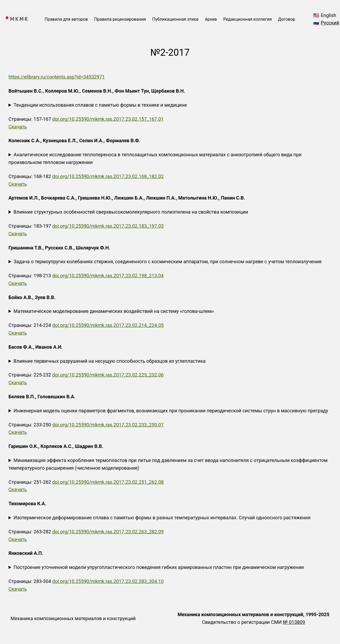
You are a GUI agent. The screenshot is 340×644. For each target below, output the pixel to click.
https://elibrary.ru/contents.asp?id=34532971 (57, 77)
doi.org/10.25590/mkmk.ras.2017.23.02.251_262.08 (108, 482)
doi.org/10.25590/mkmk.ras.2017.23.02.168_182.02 (108, 176)
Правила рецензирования (120, 19)
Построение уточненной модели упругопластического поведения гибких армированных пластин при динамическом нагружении (159, 567)
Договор (287, 19)
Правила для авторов (66, 19)
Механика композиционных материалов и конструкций (73, 618)
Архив (211, 19)
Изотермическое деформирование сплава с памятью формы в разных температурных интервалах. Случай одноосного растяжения (162, 518)
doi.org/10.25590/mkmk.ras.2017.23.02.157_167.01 (108, 119)
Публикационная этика (175, 19)
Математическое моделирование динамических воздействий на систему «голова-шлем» (114, 311)
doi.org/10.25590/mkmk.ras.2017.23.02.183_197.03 (108, 226)
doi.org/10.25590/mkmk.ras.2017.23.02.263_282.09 (108, 532)
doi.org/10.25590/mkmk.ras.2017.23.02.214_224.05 (108, 325)
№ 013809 (294, 622)
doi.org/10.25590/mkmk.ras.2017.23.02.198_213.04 (108, 276)
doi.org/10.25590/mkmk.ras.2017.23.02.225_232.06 (108, 375)
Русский (330, 23)
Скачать (18, 127)
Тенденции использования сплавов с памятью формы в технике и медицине (100, 105)
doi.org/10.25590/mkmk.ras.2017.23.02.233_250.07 (108, 425)
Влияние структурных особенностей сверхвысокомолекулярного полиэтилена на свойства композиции (131, 212)
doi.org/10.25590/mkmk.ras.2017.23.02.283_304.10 (108, 581)
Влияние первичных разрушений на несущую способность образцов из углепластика (110, 361)
